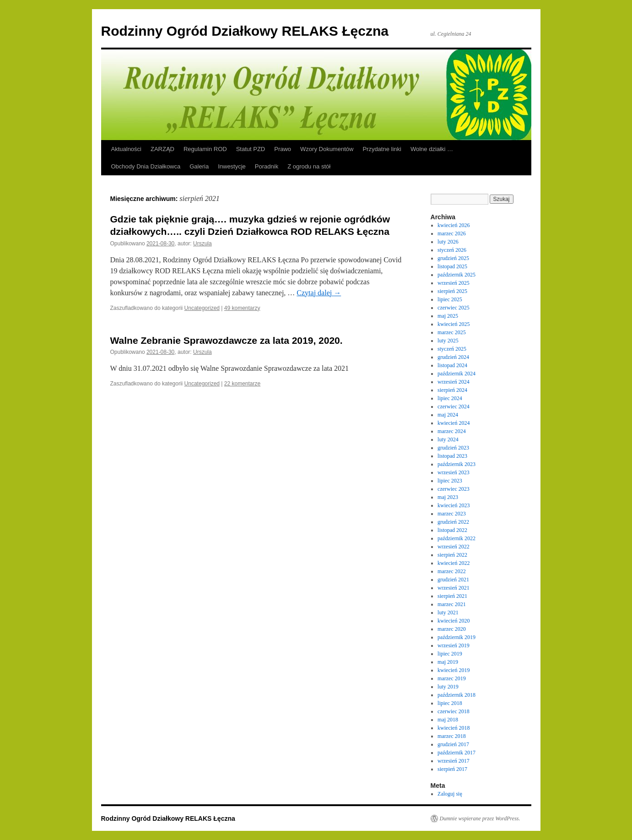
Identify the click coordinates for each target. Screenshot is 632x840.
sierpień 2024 (452, 390)
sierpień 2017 (452, 769)
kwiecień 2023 (454, 505)
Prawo (283, 149)
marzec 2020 (452, 629)
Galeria (199, 166)
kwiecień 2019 (454, 670)
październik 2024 (456, 374)
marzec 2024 (452, 431)
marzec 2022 (452, 571)
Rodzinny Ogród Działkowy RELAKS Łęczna (245, 31)
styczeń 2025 (452, 349)
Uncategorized (202, 308)
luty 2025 (448, 341)
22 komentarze (242, 384)
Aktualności (126, 149)
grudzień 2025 (453, 258)
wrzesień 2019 (454, 645)
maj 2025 (448, 316)
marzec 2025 (452, 332)
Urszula (203, 244)
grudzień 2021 (453, 580)
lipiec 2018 (450, 703)
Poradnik (267, 166)
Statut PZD (251, 149)
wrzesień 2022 (454, 547)
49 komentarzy (242, 308)
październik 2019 (456, 637)
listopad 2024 (452, 365)
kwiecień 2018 (454, 728)
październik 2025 (456, 275)
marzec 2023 (452, 514)
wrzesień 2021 (454, 588)
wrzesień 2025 (454, 283)
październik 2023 (456, 464)
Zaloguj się (450, 794)
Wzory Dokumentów (327, 149)
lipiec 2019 (450, 654)
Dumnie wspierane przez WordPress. (480, 818)
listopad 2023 (452, 456)
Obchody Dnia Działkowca (146, 166)
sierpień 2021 (452, 596)
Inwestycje (232, 166)
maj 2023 (448, 497)
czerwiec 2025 (454, 308)
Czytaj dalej (319, 293)
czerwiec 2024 (454, 406)
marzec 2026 (452, 233)
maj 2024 (448, 415)
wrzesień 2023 (454, 472)
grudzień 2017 (453, 744)
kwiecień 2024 (454, 423)
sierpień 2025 (452, 291)
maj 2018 (448, 720)
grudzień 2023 (453, 448)
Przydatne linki (382, 149)
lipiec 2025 (450, 299)
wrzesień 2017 (454, 761)
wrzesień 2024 (454, 382)
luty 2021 (448, 612)
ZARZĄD (162, 149)
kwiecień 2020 (454, 621)
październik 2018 (456, 695)
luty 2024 (448, 439)
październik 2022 (456, 538)
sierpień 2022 (452, 555)
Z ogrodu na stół (309, 166)
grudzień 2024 (453, 357)
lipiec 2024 (450, 398)
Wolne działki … (432, 149)
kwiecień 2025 (454, 324)
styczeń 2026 (452, 250)
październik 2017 (456, 753)
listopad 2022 (452, 530)
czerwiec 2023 (454, 489)
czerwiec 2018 (454, 711)
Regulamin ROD (205, 149)
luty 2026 (448, 242)
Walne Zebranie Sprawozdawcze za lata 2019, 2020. (227, 340)
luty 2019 (448, 687)
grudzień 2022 (453, 522)
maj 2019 (448, 662)
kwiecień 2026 (454, 225)
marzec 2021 (452, 604)
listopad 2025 (452, 266)
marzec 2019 (452, 678)
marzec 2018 (452, 736)
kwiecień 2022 (454, 563)
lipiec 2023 (450, 481)
